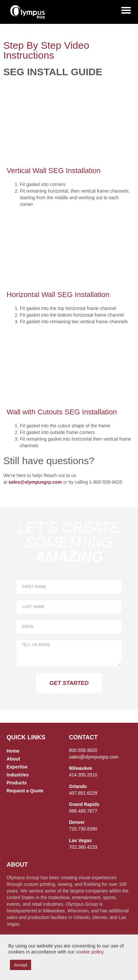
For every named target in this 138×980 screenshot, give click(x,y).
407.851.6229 (83, 793)
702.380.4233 (83, 847)
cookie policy (90, 952)
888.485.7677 (83, 811)
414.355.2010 (83, 775)
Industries (18, 775)
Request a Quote (25, 791)
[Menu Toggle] (126, 10)
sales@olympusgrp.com (35, 482)
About (13, 759)
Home (13, 751)
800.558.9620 (83, 750)
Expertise (17, 767)
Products (17, 783)
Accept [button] (21, 965)
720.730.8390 (83, 829)
